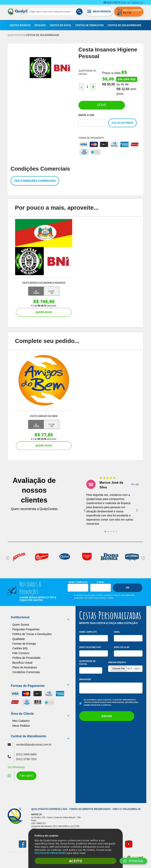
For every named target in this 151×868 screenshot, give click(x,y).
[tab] (105, 532)
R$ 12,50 (123, 89)
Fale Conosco (21, 653)
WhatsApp (133, 861)
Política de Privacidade (26, 658)
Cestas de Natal (61, 25)
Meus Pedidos (21, 726)
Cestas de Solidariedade (124, 25)
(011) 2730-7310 (26, 759)
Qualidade (19, 639)
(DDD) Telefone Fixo (90, 647)
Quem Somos (21, 625)
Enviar (107, 716)
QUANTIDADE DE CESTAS (87, 72)
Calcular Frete (122, 123)
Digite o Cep (86, 115)
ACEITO (76, 861)
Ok (128, 588)
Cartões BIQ (20, 648)
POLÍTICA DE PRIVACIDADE (50, 853)
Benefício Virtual (22, 663)
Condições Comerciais (26, 672)
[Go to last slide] (85, 510)
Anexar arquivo (117, 662)
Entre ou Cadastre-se (123, 3)
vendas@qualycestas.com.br (34, 745)
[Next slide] (137, 510)
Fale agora (26, 776)
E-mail (101, 582)
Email (117, 632)
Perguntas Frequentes (26, 629)
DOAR (102, 105)
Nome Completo (78, 582)
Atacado (40, 25)
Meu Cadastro (21, 721)
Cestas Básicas (20, 25)
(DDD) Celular (122, 647)
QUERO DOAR (44, 312)
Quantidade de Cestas (87, 663)
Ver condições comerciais (35, 181)
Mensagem (85, 679)
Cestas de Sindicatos (90, 25)
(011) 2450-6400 (26, 754)
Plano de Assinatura (25, 667)
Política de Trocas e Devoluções (32, 634)
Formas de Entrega (24, 644)
